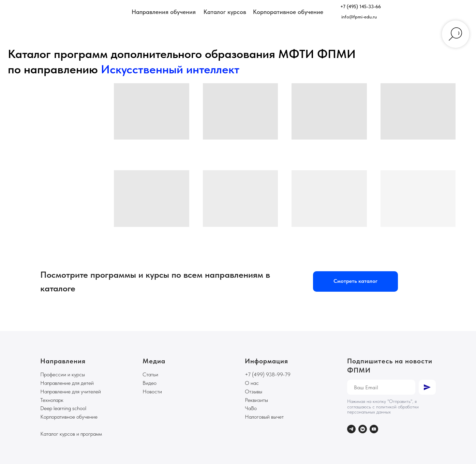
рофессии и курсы (64, 374)
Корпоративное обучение (69, 417)
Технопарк (52, 400)
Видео (150, 383)
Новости (152, 391)
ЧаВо (251, 408)
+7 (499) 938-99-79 (268, 374)
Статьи (150, 374)
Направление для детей (67, 383)
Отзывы (254, 391)
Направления (63, 361)
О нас (252, 383)
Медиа (154, 361)
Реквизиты (256, 400)
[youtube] (374, 429)
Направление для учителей (71, 391)
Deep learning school (63, 408)
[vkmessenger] (363, 429)
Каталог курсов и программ (71, 434)
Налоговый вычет (264, 417)
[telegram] (351, 429)
